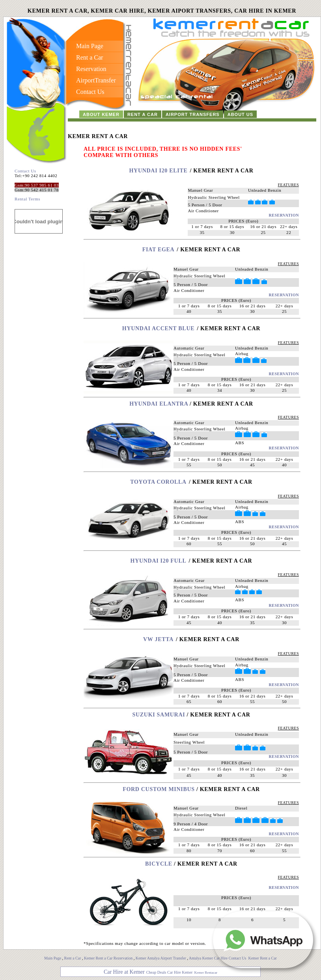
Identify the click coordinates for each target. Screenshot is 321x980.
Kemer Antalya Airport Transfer (161, 958)
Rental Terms (27, 199)
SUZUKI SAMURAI (160, 715)
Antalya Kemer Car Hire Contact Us (218, 958)
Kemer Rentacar (206, 973)
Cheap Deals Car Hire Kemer (170, 972)
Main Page (53, 958)
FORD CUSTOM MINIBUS (159, 789)
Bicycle (159, 864)
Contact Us (25, 171)
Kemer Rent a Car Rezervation (108, 958)
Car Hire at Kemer (124, 972)
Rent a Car (73, 958)
